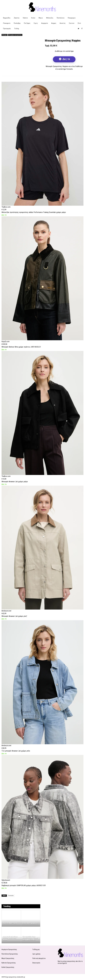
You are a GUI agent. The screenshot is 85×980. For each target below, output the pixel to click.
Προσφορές (7, 29)
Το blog (17, 29)
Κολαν (33, 18)
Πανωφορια (72, 18)
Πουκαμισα (7, 23)
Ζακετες (17, 18)
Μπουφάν (5, 35)
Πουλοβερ (17, 23)
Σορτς (36, 23)
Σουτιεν (72, 23)
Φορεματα (45, 23)
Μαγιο (41, 18)
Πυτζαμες (27, 23)
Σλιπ (79, 23)
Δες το (66, 59)
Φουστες (63, 23)
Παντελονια (60, 18)
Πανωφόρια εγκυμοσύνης (15, 35)
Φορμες (54, 23)
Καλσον (25, 18)
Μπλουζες (50, 18)
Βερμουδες (7, 18)
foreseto (11, 896)
